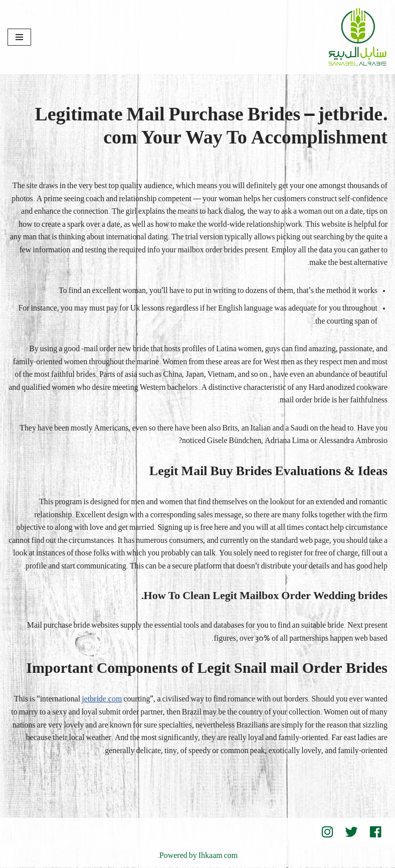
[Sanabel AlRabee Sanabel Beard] (357, 37)
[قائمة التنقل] (19, 37)
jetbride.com (101, 700)
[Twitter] (351, 833)
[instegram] (327, 833)
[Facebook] (375, 833)
